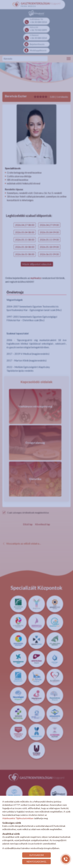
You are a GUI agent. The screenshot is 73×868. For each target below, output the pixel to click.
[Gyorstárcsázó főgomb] (66, 859)
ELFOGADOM (37, 855)
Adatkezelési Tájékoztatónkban (18, 818)
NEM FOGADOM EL (37, 862)
